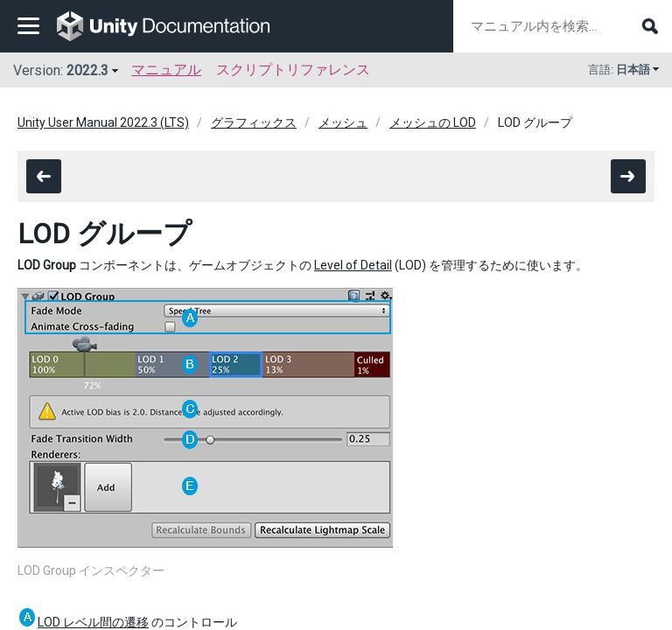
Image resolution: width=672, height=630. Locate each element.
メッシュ (343, 122)
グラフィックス (254, 122)
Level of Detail (353, 265)
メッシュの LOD (433, 122)
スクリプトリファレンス (293, 70)
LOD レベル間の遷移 (93, 622)
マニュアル (166, 70)
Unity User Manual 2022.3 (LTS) (103, 122)
